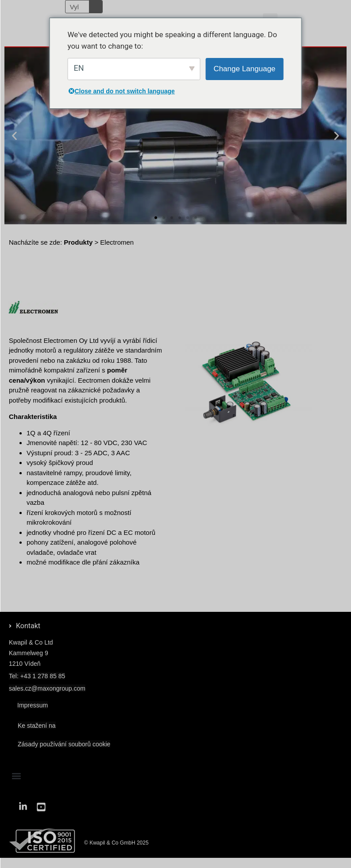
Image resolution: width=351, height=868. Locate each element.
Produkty (78, 242)
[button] (14, 136)
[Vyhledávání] (96, 7)
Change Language (244, 69)
